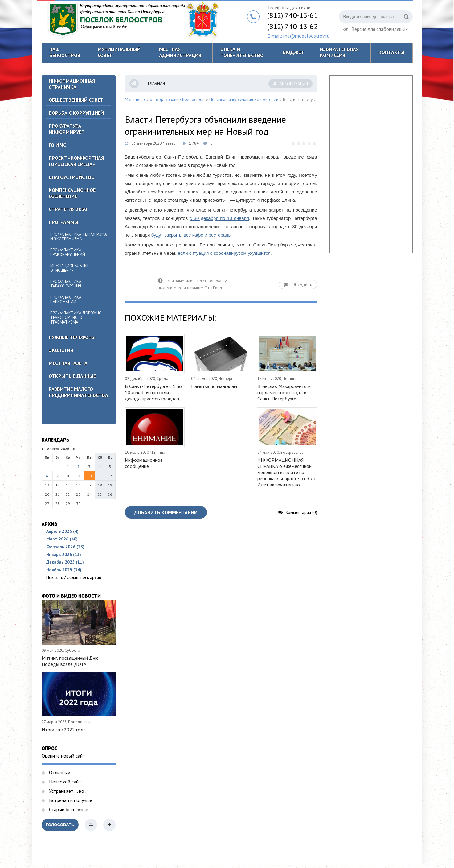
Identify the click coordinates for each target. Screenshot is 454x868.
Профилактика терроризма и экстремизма (79, 237)
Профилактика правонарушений (68, 252)
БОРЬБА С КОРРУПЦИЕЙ (76, 113)
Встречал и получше (70, 800)
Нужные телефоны (72, 337)
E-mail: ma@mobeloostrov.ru (298, 36)
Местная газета (68, 363)
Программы (63, 222)
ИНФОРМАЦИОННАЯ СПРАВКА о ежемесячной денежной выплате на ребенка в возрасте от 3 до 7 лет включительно (287, 472)
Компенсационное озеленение (72, 193)
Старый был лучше (68, 809)
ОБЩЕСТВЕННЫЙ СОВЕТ (76, 100)
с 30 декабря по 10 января (219, 218)
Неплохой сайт (64, 782)
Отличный (59, 772)
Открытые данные (72, 376)
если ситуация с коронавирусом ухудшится (224, 253)
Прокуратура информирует (67, 129)
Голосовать (60, 825)
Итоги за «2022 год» (64, 730)
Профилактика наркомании (66, 300)
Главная (156, 83)
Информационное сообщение (144, 463)
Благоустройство (72, 177)
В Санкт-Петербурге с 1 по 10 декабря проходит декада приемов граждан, (153, 392)
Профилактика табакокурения (66, 284)
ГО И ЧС (57, 145)
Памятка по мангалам (214, 386)
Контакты (391, 52)
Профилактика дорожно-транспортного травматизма (77, 318)
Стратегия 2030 (68, 209)
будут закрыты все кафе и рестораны (192, 235)
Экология (61, 350)
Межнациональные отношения (70, 268)
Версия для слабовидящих (376, 28)
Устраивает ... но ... (68, 791)
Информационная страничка (72, 84)
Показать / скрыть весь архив (74, 577)
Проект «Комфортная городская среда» (76, 161)
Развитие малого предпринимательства (78, 392)
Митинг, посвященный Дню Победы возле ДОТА (70, 661)
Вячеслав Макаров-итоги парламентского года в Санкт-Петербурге (284, 392)
